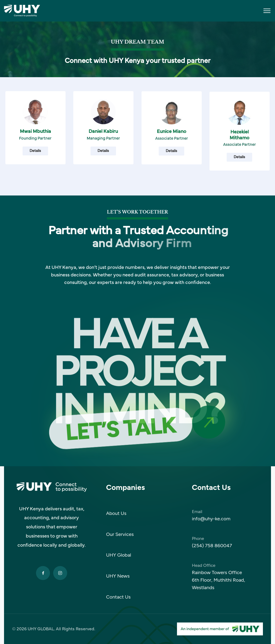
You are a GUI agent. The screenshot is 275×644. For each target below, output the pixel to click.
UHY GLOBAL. (41, 629)
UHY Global (119, 555)
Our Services (120, 534)
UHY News (118, 576)
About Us (116, 513)
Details (35, 161)
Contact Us (118, 597)
